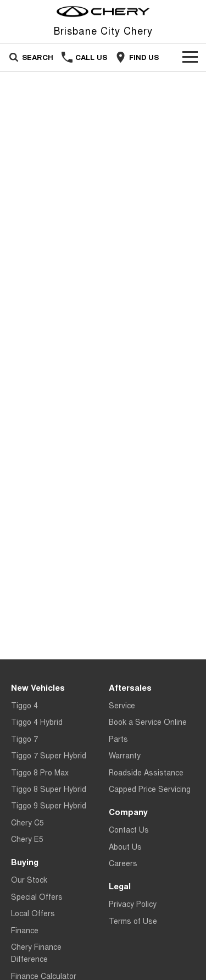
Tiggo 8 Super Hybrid (49, 789)
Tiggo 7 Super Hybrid (49, 755)
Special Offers (37, 896)
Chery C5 (27, 822)
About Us (125, 846)
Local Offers (33, 913)
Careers (123, 863)
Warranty (125, 755)
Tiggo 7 (24, 739)
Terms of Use (133, 921)
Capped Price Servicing (150, 789)
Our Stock (29, 879)
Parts (118, 739)
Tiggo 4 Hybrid (37, 722)
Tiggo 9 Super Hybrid (49, 805)
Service (122, 705)
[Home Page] (103, 12)
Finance (25, 930)
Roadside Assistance (146, 772)
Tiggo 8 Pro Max (40, 772)
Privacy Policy (133, 904)
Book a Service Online (148, 722)
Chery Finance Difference (36, 953)
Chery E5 (27, 839)
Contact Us (129, 829)
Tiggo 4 (24, 705)
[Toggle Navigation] (190, 57)
